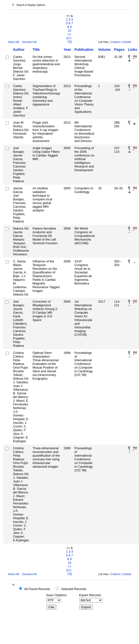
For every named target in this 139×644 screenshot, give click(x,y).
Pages (119, 50)
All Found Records (37, 589)
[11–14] (70, 40)
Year (67, 50)
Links (133, 50)
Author (19, 50)
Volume (104, 50)
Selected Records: (74, 589)
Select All (14, 42)
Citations (116, 42)
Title (36, 50)
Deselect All (29, 42)
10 (69, 31)
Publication (84, 50)
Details (127, 42)
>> (70, 34)
